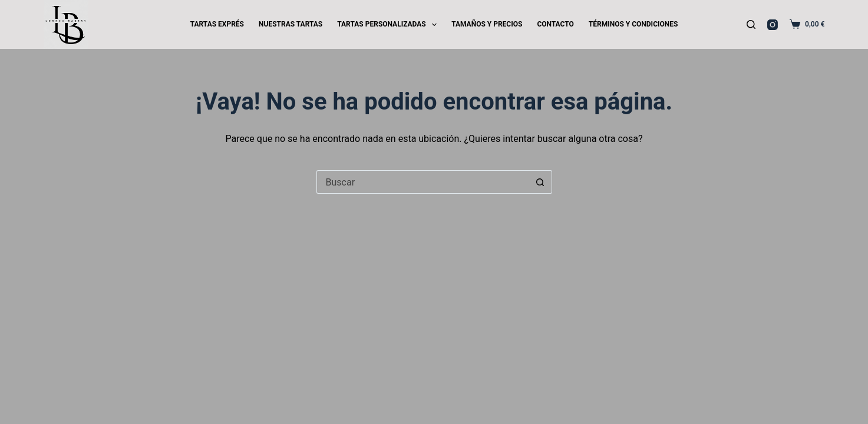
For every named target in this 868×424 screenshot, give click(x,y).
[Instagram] (773, 25)
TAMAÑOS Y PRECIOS (487, 24)
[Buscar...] (423, 182)
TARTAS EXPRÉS (217, 24)
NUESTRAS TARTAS (291, 24)
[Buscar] (751, 24)
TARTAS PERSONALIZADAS (389, 25)
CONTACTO (555, 24)
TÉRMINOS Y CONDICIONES (633, 24)
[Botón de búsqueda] (540, 182)
